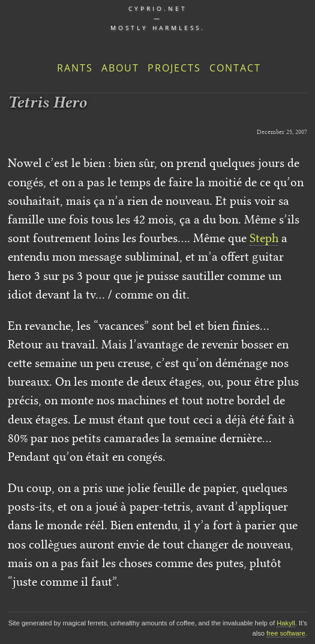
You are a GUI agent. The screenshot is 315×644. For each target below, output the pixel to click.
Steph (264, 238)
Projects (174, 68)
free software (286, 633)
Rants (75, 68)
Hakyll (286, 623)
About (120, 68)
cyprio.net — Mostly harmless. (158, 18)
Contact (235, 68)
